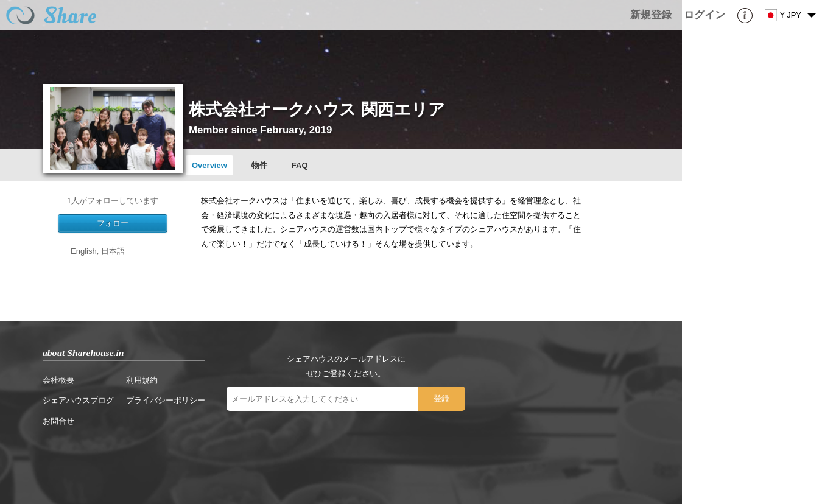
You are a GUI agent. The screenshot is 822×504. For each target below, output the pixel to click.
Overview (209, 165)
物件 (259, 165)
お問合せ (58, 421)
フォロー (113, 223)
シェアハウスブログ (78, 400)
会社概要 (58, 380)
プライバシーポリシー (166, 400)
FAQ (300, 165)
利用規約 (142, 380)
